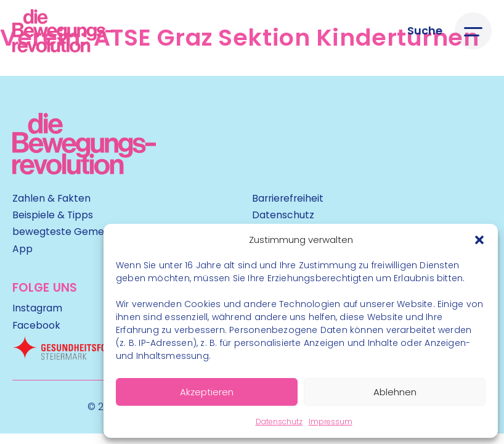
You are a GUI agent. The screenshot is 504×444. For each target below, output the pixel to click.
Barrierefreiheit (288, 198)
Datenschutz (279, 421)
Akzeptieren (207, 392)
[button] (479, 240)
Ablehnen (395, 392)
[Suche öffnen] (425, 31)
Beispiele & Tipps (53, 215)
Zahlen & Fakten (51, 198)
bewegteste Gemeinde (68, 232)
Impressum (331, 421)
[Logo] (63, 31)
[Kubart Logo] (84, 171)
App (22, 249)
